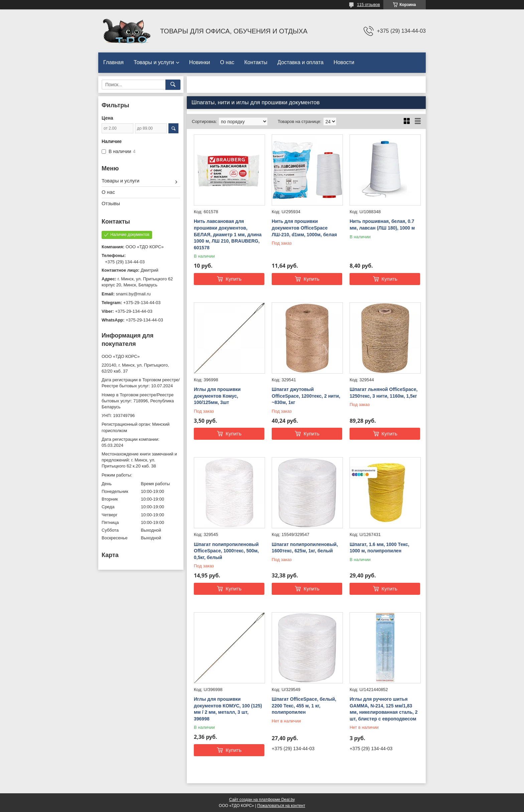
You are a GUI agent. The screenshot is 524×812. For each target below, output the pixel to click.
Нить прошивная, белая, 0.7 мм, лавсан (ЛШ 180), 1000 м (382, 225)
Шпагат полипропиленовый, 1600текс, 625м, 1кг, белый (305, 548)
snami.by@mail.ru (133, 294)
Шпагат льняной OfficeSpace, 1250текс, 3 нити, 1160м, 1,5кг (383, 393)
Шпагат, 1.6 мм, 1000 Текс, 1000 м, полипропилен (379, 548)
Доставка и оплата (300, 62)
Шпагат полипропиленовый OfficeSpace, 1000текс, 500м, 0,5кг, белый (226, 551)
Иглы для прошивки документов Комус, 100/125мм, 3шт (217, 396)
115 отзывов (368, 5)
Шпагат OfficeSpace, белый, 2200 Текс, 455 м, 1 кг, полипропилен (304, 706)
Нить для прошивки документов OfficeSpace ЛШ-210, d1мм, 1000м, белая (304, 228)
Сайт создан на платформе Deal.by (262, 800)
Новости (344, 62)
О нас (227, 62)
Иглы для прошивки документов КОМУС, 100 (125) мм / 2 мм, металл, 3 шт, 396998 (228, 709)
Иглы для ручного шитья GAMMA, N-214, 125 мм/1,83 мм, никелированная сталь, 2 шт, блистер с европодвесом (383, 709)
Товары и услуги (154, 62)
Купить (233, 279)
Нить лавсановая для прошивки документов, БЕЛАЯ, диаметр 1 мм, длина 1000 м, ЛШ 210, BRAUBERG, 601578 (228, 234)
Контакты (256, 62)
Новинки (200, 62)
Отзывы (111, 203)
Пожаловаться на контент (281, 806)
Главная (113, 62)
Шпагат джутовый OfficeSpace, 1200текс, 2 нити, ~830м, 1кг (306, 396)
